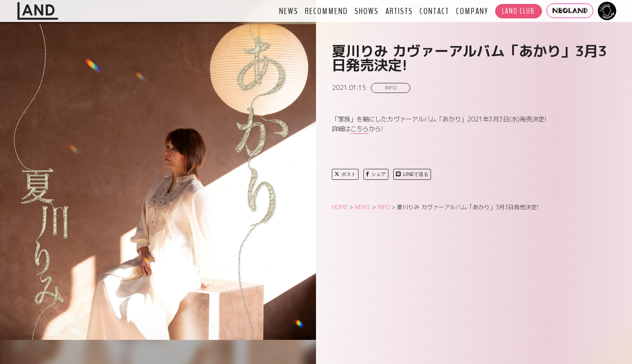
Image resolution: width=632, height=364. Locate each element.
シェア (376, 174)
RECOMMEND (327, 11)
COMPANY (472, 11)
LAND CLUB (519, 11)
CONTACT (434, 11)
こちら (359, 129)
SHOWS (367, 11)
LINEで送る (412, 174)
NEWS (289, 11)
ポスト (345, 174)
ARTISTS (399, 11)
